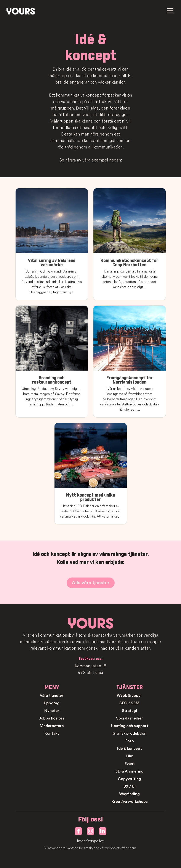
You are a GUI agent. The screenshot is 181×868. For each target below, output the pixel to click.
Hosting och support (130, 726)
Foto (130, 741)
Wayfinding (129, 794)
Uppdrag (52, 703)
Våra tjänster (52, 695)
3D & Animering (130, 771)
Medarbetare (52, 726)
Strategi (130, 711)
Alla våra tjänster (91, 583)
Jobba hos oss (52, 718)
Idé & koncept (129, 749)
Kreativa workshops (130, 802)
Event (130, 764)
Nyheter (52, 711)
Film (130, 756)
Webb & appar (129, 695)
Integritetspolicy (90, 841)
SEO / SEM (129, 703)
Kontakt (52, 733)
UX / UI (130, 786)
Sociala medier (130, 718)
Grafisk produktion (129, 733)
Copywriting (129, 779)
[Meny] (170, 11)
